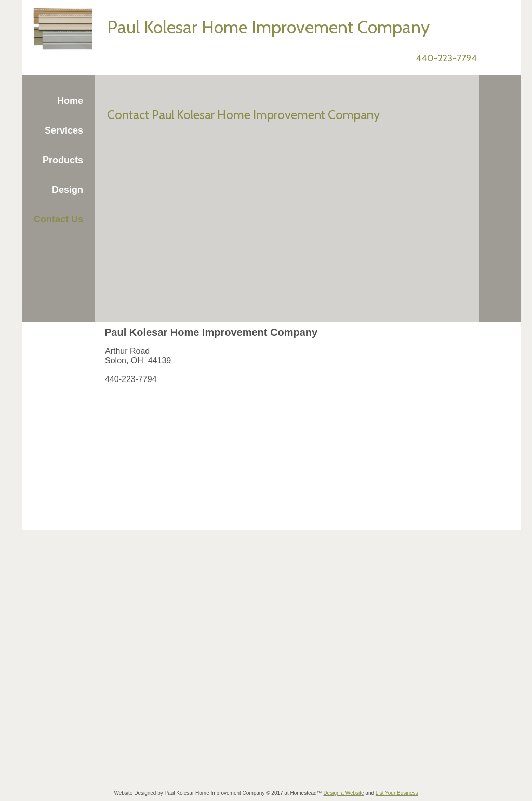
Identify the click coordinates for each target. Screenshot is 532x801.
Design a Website (343, 793)
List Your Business (397, 793)
